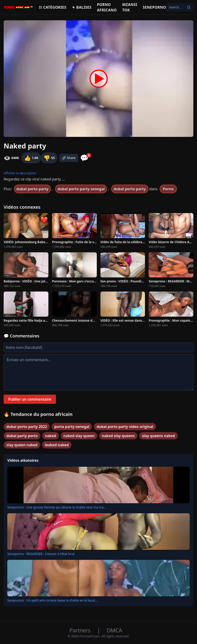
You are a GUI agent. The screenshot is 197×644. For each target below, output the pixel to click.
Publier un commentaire (30, 399)
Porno (168, 189)
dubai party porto (22, 436)
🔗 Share (69, 158)
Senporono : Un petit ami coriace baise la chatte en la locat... (52, 600)
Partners (80, 630)
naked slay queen (79, 436)
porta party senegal (72, 427)
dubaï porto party (32, 189)
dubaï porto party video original (125, 427)
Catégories (52, 7)
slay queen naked (22, 445)
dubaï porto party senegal (81, 189)
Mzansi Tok (130, 7)
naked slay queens (118, 436)
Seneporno (154, 7)
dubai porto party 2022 (27, 427)
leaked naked (57, 445)
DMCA (114, 630)
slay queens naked (158, 436)
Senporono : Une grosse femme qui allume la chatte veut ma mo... (57, 507)
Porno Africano (107, 7)
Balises (81, 7)
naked (50, 436)
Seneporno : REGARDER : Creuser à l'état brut (41, 554)
